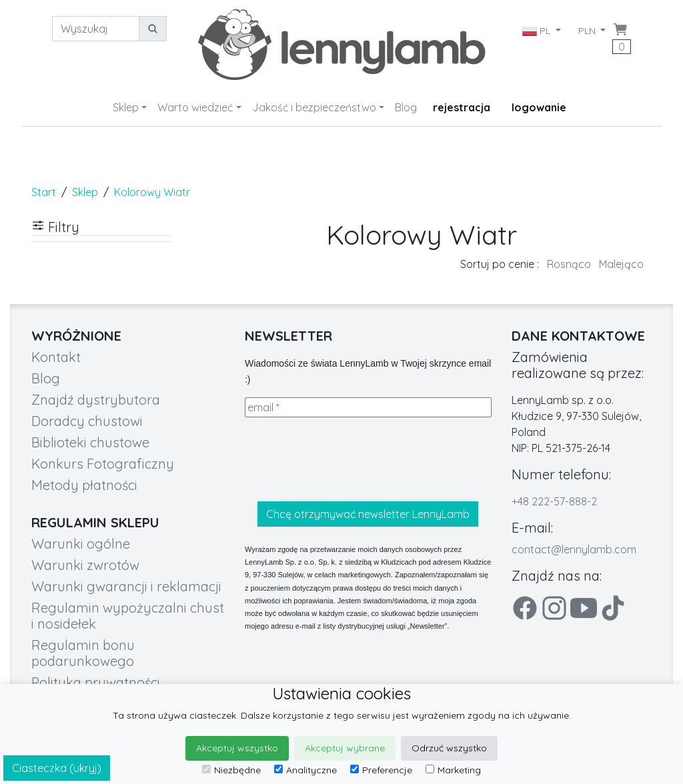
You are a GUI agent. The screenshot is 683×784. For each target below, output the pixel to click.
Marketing (453, 770)
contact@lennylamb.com (574, 549)
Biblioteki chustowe (90, 442)
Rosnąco (569, 264)
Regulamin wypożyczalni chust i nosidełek (128, 616)
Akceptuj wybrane (345, 748)
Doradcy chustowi (87, 421)
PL (537, 31)
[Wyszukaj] (96, 29)
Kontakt (56, 357)
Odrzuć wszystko (449, 748)
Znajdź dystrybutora (96, 400)
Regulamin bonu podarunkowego (83, 653)
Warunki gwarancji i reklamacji (126, 586)
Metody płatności (84, 485)
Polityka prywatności (96, 682)
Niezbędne (231, 770)
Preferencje (381, 770)
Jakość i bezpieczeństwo (314, 107)
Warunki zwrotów (85, 565)
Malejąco (621, 264)
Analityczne (305, 770)
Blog (406, 107)
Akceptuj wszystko (237, 748)
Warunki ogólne (81, 544)
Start (44, 192)
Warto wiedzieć (195, 107)
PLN (588, 31)
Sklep (126, 107)
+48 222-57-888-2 (554, 501)
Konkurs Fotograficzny (103, 464)
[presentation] (346, 459)
